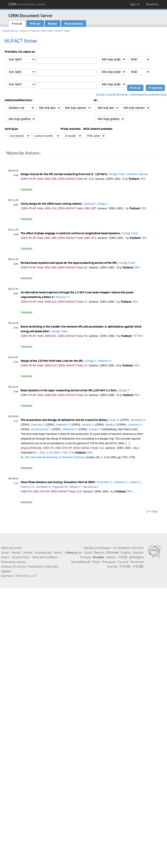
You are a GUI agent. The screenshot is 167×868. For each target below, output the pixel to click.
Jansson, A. (88, 425)
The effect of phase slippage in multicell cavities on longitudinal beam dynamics (70, 233)
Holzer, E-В (27, 487)
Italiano (111, 557)
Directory (152, 4)
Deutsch (99, 552)
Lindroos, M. (135, 425)
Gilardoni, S (121, 482)
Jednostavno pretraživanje (149, 94)
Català (88, 552)
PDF (143, 179)
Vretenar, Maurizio (138, 174)
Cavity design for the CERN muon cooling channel (51, 204)
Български (75, 552)
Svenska (112, 566)
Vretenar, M (105, 361)
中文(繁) (138, 566)
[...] (128, 443)
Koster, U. (111, 425)
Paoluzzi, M (63, 297)
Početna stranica (10, 31)
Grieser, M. (95, 429)
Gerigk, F (103, 204)
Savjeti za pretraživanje (112, 94)
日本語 (123, 557)
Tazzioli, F (75, 487)
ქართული (136, 557)
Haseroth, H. (63, 425)
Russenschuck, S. (41, 429)
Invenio (21, 562)
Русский (123, 562)
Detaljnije (27, 189)
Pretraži (17, 24)
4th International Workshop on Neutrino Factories (55, 457)
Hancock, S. (38, 425)
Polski (96, 562)
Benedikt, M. (138, 420)
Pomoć (52, 24)
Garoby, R (90, 204)
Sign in (135, 4)
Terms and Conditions (45, 557)
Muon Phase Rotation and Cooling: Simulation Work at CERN (58, 482)
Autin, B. (115, 420)
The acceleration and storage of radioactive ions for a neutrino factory (64, 420)
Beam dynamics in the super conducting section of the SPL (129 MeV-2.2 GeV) (69, 390)
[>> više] (152, 511)
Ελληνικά (113, 552)
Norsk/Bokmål (81, 562)
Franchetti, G (105, 482)
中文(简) (125, 566)
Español (138, 552)
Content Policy (21, 557)
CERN (27, 4)
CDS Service (19, 567)
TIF (135, 336)
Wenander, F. (70, 429)
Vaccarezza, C (91, 487)
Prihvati (35, 24)
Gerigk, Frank (117, 174)
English (126, 552)
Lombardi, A (43, 487)
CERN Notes (47, 31)
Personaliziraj (74, 24)
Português (109, 562)
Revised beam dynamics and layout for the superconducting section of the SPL (69, 263)
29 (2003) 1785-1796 (56, 453)
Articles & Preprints (29, 31)
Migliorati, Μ (60, 487)
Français (86, 557)
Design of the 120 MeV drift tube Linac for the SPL (52, 361)
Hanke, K (135, 482)
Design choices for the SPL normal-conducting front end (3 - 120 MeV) (64, 174)
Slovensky (137, 562)
